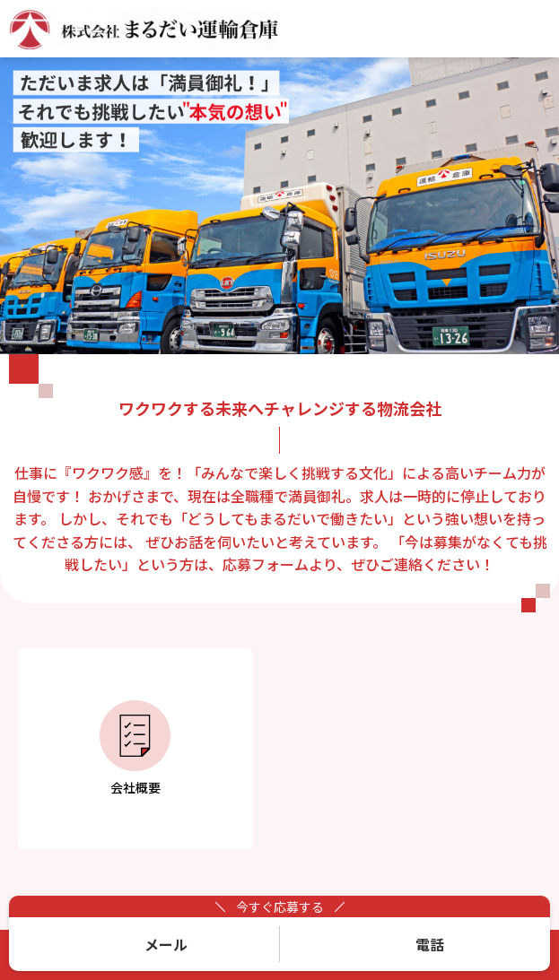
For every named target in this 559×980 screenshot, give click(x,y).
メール (166, 944)
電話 (430, 944)
